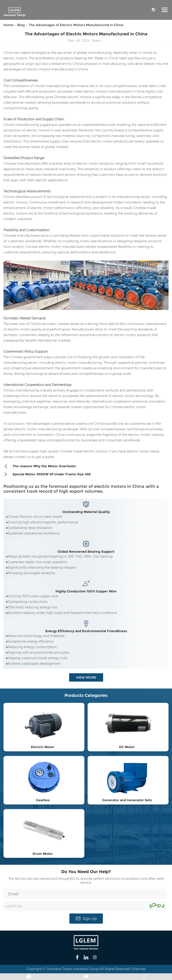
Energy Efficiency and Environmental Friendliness (86, 631)
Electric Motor (43, 747)
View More (86, 677)
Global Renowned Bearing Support (86, 552)
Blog (21, 25)
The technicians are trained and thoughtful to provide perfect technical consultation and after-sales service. (86, 881)
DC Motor (127, 747)
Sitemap (139, 969)
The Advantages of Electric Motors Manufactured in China (76, 25)
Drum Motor (43, 854)
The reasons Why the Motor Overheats (40, 466)
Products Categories (86, 695)
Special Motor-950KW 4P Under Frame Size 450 (47, 474)
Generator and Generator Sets (127, 800)
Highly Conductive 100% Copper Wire (86, 591)
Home (8, 25)
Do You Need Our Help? (86, 872)
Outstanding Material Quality (86, 512)
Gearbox (43, 800)
